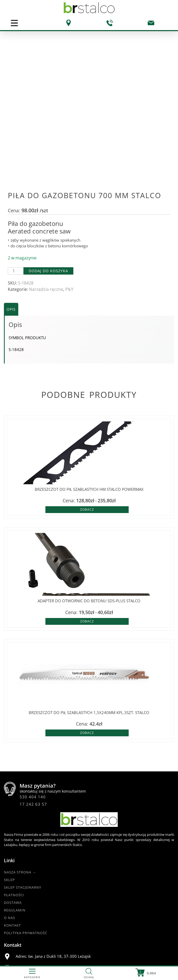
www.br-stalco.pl (22, 949)
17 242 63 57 (33, 718)
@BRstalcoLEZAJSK (24, 936)
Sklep (9, 793)
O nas (10, 831)
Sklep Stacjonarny (23, 801)
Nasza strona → (20, 786)
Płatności (14, 809)
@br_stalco (17, 943)
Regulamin (15, 824)
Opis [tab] (11, 223)
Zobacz (87, 423)
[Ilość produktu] (16, 185)
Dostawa (13, 816)
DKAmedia (104, 962)
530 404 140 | (44, 882)
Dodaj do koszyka (48, 184)
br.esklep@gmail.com (51, 894)
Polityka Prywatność (26, 847)
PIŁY (69, 203)
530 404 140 (33, 710)
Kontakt (12, 839)
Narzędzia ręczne (46, 203)
